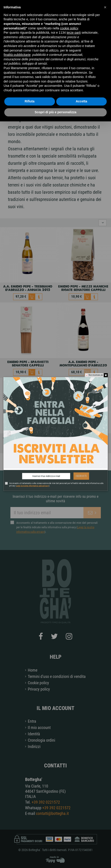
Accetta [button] (81, 101)
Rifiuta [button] (30, 101)
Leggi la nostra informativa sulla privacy (32, 486)
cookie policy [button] (69, 28)
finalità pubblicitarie (17, 55)
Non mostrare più (96, 375)
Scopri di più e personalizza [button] (55, 112)
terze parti (74, 33)
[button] (105, 7)
